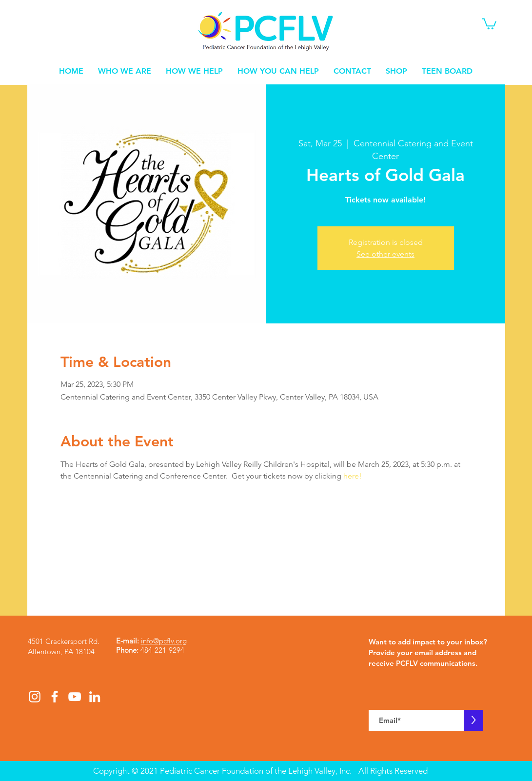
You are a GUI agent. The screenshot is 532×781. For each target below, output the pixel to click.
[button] (489, 23)
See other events (385, 254)
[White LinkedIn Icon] (95, 697)
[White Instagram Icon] (35, 697)
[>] (473, 720)
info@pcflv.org (164, 641)
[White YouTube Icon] (75, 697)
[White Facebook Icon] (55, 697)
